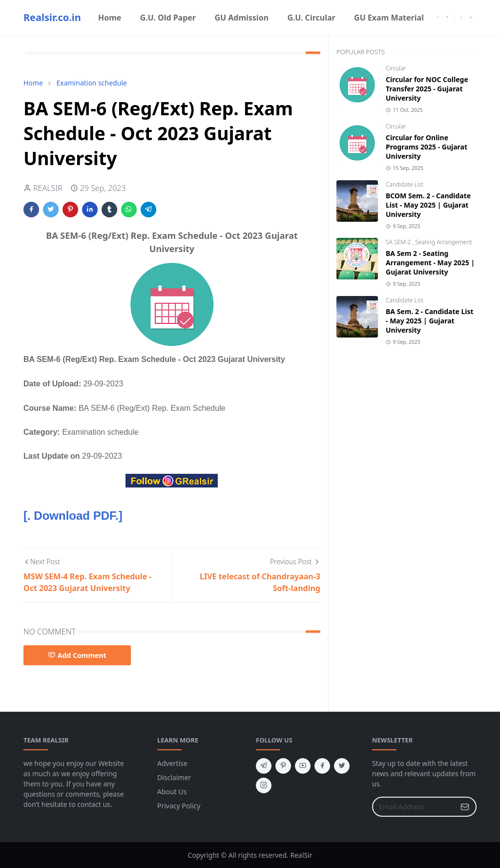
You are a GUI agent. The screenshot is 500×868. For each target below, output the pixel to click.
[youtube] (303, 766)
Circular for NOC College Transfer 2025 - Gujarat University (427, 89)
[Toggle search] (471, 18)
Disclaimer (174, 777)
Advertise (172, 763)
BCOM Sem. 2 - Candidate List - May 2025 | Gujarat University (428, 205)
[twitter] (342, 766)
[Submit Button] (465, 807)
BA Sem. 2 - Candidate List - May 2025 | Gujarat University (430, 321)
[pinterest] (283, 766)
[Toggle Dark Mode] (461, 17)
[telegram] (264, 766)
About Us (172, 792)
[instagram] (447, 18)
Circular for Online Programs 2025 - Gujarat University (427, 147)
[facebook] (438, 18)
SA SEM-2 (399, 242)
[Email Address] (414, 807)
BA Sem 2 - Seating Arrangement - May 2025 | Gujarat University (430, 263)
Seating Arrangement (443, 242)
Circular (396, 68)
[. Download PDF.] (73, 516)
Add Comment (77, 655)
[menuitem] (110, 18)
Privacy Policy (179, 806)
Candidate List (405, 184)
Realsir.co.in (52, 17)
